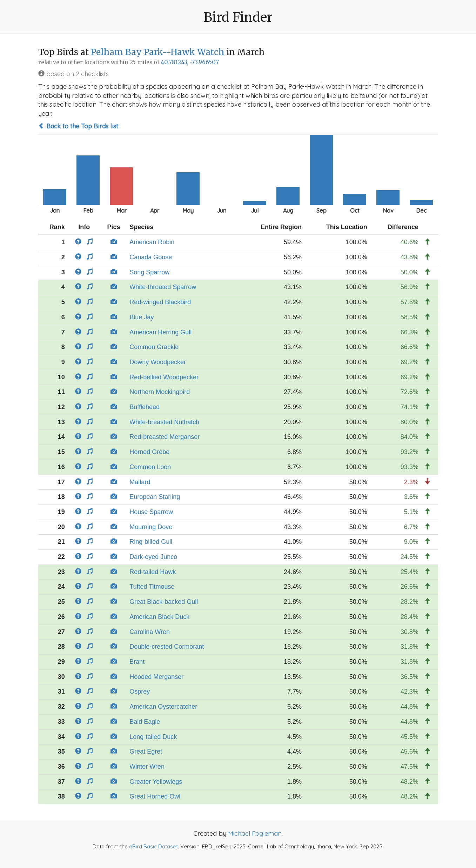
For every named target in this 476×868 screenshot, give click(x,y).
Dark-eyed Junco (153, 557)
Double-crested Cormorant (167, 647)
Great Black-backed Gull (164, 602)
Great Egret (146, 752)
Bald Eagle (145, 722)
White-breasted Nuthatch (164, 422)
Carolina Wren (150, 632)
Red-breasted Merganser (165, 437)
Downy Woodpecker (158, 362)
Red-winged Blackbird (160, 302)
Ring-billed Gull (151, 542)
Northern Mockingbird (160, 392)
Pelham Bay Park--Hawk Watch (157, 52)
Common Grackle (154, 347)
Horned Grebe (149, 452)
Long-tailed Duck (153, 737)
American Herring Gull (160, 332)
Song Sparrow (149, 272)
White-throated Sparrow (163, 287)
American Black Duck (159, 617)
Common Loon (150, 467)
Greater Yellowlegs (156, 782)
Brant (137, 662)
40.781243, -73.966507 (190, 62)
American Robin (152, 242)
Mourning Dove (151, 527)
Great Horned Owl (155, 796)
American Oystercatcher (163, 707)
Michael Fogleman (255, 833)
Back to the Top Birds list (78, 126)
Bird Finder (238, 17)
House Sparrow (151, 512)
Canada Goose (151, 257)
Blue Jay (142, 317)
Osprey (140, 692)
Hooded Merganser (156, 677)
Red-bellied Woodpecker (164, 377)
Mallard (140, 482)
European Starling (155, 497)
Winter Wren (147, 767)
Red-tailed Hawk (153, 572)
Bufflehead (145, 407)
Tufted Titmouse (152, 587)
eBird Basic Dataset (153, 846)
